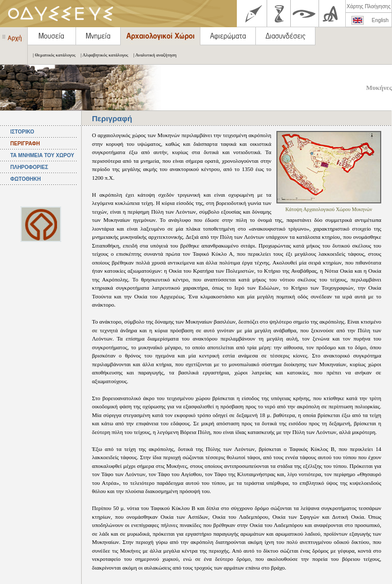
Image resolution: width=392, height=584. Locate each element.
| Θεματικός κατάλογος (52, 55)
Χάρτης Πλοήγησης (369, 6)
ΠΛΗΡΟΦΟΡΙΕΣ (29, 167)
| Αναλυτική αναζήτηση (153, 55)
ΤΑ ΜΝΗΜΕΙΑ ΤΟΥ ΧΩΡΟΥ (42, 155)
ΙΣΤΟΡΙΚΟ (22, 132)
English (380, 20)
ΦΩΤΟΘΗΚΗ (25, 179)
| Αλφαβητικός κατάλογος (102, 55)
